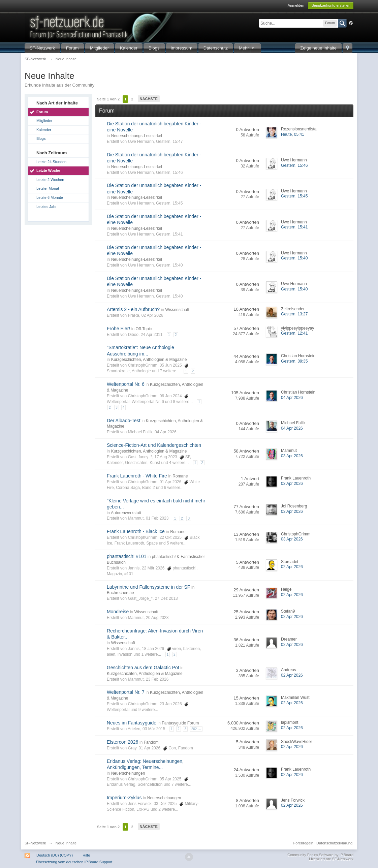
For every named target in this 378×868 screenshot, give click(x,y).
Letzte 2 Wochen (50, 180)
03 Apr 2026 (292, 456)
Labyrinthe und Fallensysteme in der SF (148, 587)
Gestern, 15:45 (294, 196)
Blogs (154, 48)
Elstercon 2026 (122, 742)
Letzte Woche (48, 170)
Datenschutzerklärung (334, 843)
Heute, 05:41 (293, 134)
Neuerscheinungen (128, 773)
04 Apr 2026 (292, 398)
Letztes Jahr (46, 207)
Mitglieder (99, 48)
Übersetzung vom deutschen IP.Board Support (74, 862)
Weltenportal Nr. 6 (126, 384)
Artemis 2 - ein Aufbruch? (133, 309)
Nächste (149, 99)
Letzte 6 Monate (50, 197)
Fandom (151, 742)
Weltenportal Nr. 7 (126, 692)
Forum (72, 48)
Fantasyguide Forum (180, 723)
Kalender (129, 48)
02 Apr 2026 (292, 567)
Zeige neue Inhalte (318, 48)
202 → (196, 729)
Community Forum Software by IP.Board (320, 855)
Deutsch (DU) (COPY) (55, 855)
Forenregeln (303, 843)
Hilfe (86, 855)
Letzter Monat (48, 188)
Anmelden (296, 5)
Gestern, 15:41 (294, 227)
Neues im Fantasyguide (132, 723)
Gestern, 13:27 (294, 314)
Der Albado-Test (124, 421)
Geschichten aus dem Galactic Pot (143, 668)
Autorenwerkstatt (126, 513)
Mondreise (118, 612)
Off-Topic (144, 329)
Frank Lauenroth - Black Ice (136, 531)
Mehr (247, 48)
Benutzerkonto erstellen (331, 5)
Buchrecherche (120, 593)
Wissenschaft (177, 310)
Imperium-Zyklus (124, 798)
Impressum (182, 48)
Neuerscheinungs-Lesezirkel (137, 136)
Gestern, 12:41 (294, 333)
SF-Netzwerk (42, 48)
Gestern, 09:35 (294, 361)
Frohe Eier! (118, 329)
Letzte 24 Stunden (51, 162)
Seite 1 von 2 (108, 99)
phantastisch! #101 (127, 556)
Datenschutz (216, 48)
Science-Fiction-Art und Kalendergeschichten (154, 445)
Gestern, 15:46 (294, 165)
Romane (180, 476)
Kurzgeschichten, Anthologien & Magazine (149, 360)
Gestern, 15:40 (294, 258)
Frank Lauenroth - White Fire (137, 476)
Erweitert (351, 23)
